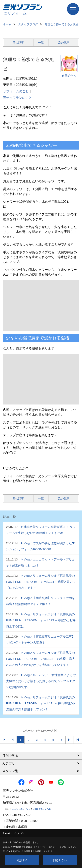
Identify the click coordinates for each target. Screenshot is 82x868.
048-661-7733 (42, 809)
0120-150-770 (21, 809)
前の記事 (18, 43)
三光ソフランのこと (17, 98)
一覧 (41, 43)
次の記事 (64, 43)
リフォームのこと (16, 91)
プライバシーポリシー (46, 847)
